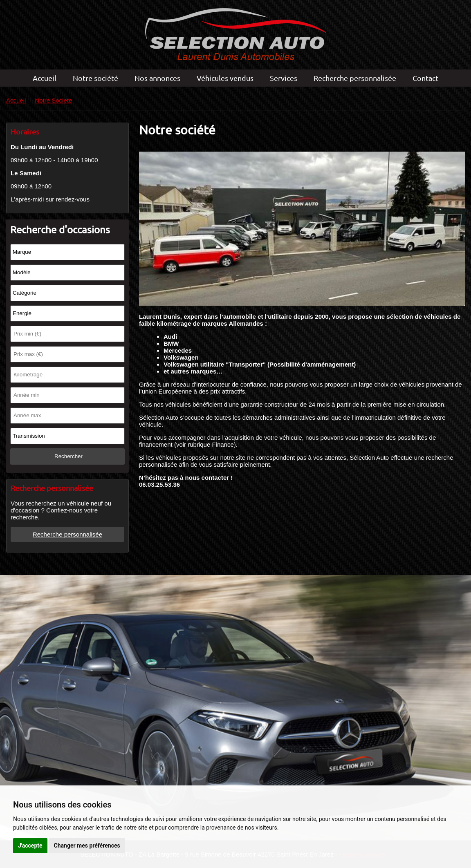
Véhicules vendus (225, 78)
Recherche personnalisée (355, 78)
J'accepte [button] (30, 846)
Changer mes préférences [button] (87, 846)
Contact (425, 78)
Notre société (95, 78)
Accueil (45, 78)
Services (284, 78)
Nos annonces (157, 78)
